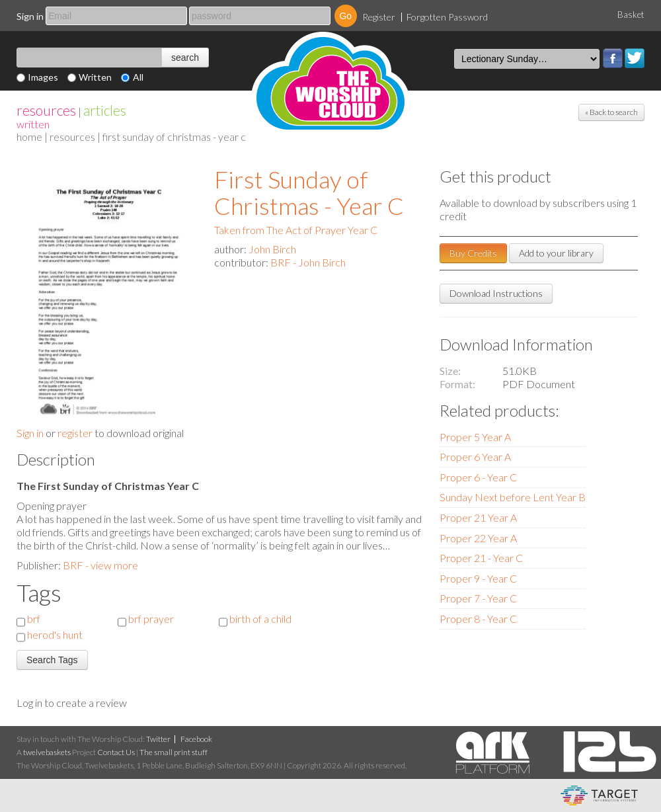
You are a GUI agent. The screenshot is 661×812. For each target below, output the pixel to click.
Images (43, 77)
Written (95, 77)
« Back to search (611, 112)
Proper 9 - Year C (478, 578)
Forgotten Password (447, 17)
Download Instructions (496, 293)
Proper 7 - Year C (478, 598)
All (138, 77)
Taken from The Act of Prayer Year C (296, 230)
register (75, 433)
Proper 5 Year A (475, 437)
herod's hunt (55, 634)
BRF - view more (100, 565)
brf (34, 619)
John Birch (272, 249)
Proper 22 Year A (478, 538)
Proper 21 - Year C (481, 558)
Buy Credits (473, 253)
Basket (631, 15)
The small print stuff (174, 752)
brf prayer (151, 619)
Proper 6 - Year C (478, 477)
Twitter (635, 58)
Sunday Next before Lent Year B (513, 497)
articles (105, 110)
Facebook (613, 58)
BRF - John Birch (308, 262)
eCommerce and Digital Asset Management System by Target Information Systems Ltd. (599, 795)
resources (46, 110)
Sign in (30, 16)
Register (379, 17)
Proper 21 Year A (478, 517)
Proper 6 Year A (475, 457)
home (29, 137)
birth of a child (260, 619)
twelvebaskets (47, 752)
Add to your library (556, 253)
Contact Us (116, 752)
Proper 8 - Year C (478, 619)
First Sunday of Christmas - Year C (309, 192)
